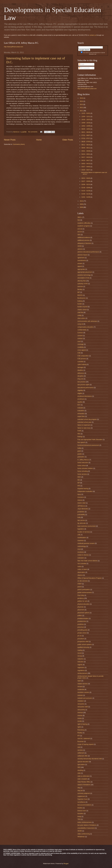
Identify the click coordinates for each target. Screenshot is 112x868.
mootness (81, 552)
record (80, 653)
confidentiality (82, 330)
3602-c (80, 217)
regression (81, 667)
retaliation (81, 701)
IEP (79, 483)
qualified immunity (83, 647)
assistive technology (84, 275)
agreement (81, 258)
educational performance (86, 388)
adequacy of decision (84, 243)
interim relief (81, 503)
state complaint (82, 779)
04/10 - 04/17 (86, 160)
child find (80, 312)
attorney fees (82, 281)
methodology (82, 546)
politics (80, 615)
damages (80, 367)
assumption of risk (83, 278)
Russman (81, 741)
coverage (80, 344)
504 (79, 220)
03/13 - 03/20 (86, 178)
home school (82, 465)
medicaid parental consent (86, 543)
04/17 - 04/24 (86, 157)
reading (80, 650)
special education (83, 762)
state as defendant (83, 776)
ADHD (80, 246)
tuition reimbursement (85, 822)
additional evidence (84, 237)
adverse (80, 249)
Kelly (79, 517)
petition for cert (82, 601)
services (80, 750)
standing (80, 770)
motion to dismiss (83, 555)
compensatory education (85, 327)
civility (79, 315)
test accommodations (84, 805)
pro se (80, 636)
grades (80, 454)
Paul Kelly (81, 595)
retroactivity (81, 710)
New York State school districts (87, 561)
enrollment (81, 399)
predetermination (83, 618)
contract (80, 338)
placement (81, 610)
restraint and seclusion (85, 698)
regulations (81, 670)
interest (80, 500)
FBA (79, 434)
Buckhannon (82, 298)
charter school (82, 310)
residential (81, 689)
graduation (81, 457)
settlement (81, 753)
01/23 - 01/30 (86, 191)
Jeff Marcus (81, 506)
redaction (80, 659)
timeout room (82, 811)
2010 (82, 201)
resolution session (83, 692)
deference (81, 373)
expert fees (81, 416)
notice (79, 566)
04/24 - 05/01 (86, 154)
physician (81, 607)
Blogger (66, 864)
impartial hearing (83, 489)
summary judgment (84, 793)
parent (80, 587)
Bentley (80, 289)
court (79, 341)
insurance (81, 497)
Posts (81, 64)
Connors (80, 333)
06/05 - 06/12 (86, 148)
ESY (79, 405)
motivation (81, 558)
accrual (80, 229)
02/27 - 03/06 (86, 181)
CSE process (82, 359)
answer (80, 263)
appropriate (81, 269)
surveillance (81, 802)
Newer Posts (10, 140)
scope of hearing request (86, 744)
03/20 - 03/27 (86, 170)
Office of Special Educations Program (90, 578)
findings (80, 437)
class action (81, 318)
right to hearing (82, 724)
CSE (79, 353)
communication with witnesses (87, 321)
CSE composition (83, 356)
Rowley (80, 733)
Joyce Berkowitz (83, 509)
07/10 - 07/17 (86, 138)
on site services (83, 581)
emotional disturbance (85, 396)
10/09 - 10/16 (86, 123)
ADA (79, 235)
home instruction (83, 463)
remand (80, 687)
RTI (79, 736)
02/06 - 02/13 (86, 184)
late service (81, 520)
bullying (80, 301)
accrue (80, 232)
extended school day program (87, 419)
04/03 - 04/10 (86, 164)
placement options (83, 613)
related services (83, 684)
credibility (81, 347)
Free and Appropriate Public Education (90, 440)
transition (80, 813)
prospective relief (83, 641)
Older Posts (68, 140)
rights (79, 727)
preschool (81, 627)
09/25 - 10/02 (86, 129)
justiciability (81, 515)
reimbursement (82, 673)
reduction (80, 662)
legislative (81, 529)
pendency (81, 598)
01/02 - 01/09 (86, 197)
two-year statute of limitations (87, 825)
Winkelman (81, 837)
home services (82, 474)
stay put (80, 790)
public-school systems (85, 644)
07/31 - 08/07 (86, 135)
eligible (80, 393)
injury (79, 494)
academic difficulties (84, 223)
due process (81, 382)
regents (80, 665)
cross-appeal (82, 350)
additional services (83, 240)
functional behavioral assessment (88, 445)
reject (79, 681)
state (79, 773)
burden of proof (82, 307)
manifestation (82, 538)
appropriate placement (85, 272)
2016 (82, 98)
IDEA (79, 477)
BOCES (80, 295)
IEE (79, 480)
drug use (80, 379)
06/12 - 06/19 (86, 145)
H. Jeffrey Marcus (83, 460)
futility (79, 448)
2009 (82, 204)
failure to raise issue (84, 428)
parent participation (84, 590)
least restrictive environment (87, 526)
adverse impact (82, 255)
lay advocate (82, 523)
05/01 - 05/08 (86, 151)
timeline (80, 808)
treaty (79, 816)
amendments (82, 260)
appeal (80, 266)
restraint (80, 695)
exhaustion (81, 414)
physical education (83, 604)
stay (79, 788)
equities (80, 402)
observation (81, 572)
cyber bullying (82, 364)
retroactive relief (83, 707)
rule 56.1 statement (84, 738)
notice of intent (82, 569)
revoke (80, 721)
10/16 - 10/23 (86, 120)
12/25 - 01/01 (86, 113)
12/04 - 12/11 (86, 116)
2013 (82, 104)
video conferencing (84, 834)
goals (79, 451)
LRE (79, 535)
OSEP (80, 584)
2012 (82, 108)
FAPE (79, 431)
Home (39, 140)
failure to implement (84, 425)
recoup (80, 656)
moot (79, 549)
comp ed (80, 324)
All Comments (84, 68)
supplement (81, 796)
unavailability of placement (86, 828)
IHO (79, 486)
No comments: (33, 132)
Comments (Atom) (19, 144)
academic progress (84, 226)
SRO (79, 767)
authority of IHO (83, 284)
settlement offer (83, 756)
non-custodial (82, 564)
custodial (80, 362)
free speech (81, 442)
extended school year (84, 422)
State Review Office (84, 782)
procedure (81, 639)
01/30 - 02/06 (86, 188)
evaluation (81, 411)
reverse (80, 715)
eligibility (80, 390)
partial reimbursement (85, 592)
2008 (82, 207)
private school (82, 633)
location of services (84, 532)
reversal (80, 712)
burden (80, 304)
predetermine (82, 621)
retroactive (81, 704)
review (80, 718)
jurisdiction (81, 512)
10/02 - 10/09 (86, 126)
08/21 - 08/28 (86, 132)
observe (80, 575)
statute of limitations (84, 785)
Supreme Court (82, 799)
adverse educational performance (88, 252)
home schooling (83, 471)
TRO (79, 819)
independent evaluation (85, 491)
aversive (80, 286)
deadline (80, 370)
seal (79, 747)
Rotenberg (81, 730)
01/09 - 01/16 (86, 194)
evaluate (80, 408)
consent (80, 336)
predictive (81, 624)
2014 (82, 101)
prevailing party (82, 630)
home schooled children (85, 468)
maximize (81, 540)
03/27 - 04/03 (86, 167)
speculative (81, 764)
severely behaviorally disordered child (90, 759)
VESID (80, 831)
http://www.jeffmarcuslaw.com (14, 47)
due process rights (83, 385)
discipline (80, 376)
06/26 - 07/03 (86, 142)
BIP (79, 292)
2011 (82, 111)
